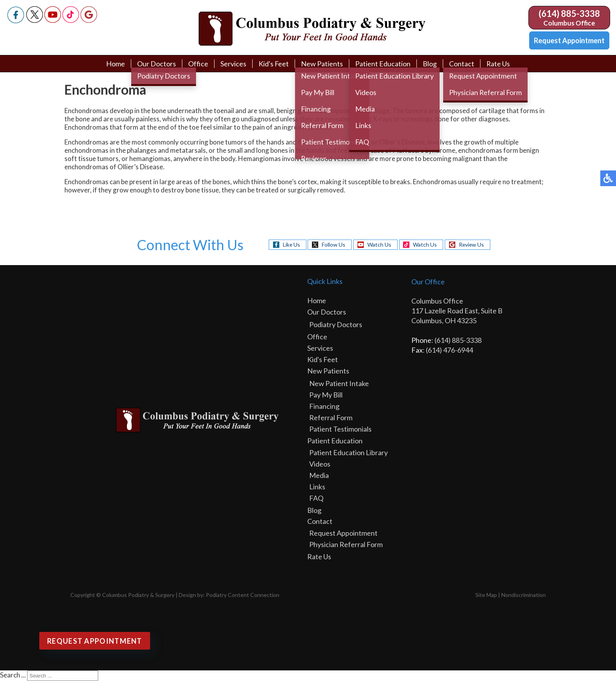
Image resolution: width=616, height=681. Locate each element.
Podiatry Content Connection (243, 595)
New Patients (322, 64)
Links (317, 487)
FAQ (316, 498)
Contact (462, 64)
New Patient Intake (339, 383)
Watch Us (379, 244)
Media (319, 475)
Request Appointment (569, 40)
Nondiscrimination (523, 595)
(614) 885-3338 (569, 14)
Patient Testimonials (340, 429)
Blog (430, 64)
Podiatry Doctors (336, 324)
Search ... (13, 675)
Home (115, 64)
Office (198, 64)
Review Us (472, 244)
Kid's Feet (273, 64)
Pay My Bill (326, 395)
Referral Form (331, 417)
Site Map (486, 595)
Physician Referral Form (346, 544)
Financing (324, 406)
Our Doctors (156, 64)
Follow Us (333, 244)
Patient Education (383, 64)
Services (233, 64)
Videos (320, 464)
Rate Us (498, 64)
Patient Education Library (348, 452)
